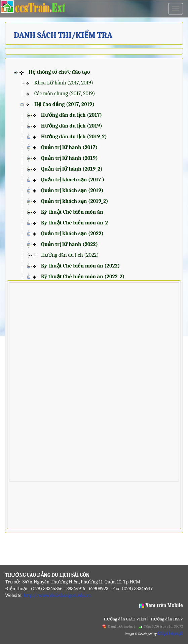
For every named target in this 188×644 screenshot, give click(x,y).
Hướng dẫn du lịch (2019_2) (74, 137)
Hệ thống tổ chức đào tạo (59, 72)
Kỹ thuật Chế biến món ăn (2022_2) (83, 277)
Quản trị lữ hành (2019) (69, 158)
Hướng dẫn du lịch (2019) (72, 126)
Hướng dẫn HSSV (166, 619)
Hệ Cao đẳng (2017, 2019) (64, 104)
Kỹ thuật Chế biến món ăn (72, 212)
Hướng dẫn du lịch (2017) (71, 115)
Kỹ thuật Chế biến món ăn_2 (74, 223)
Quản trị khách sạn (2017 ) (73, 180)
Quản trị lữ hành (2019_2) (72, 169)
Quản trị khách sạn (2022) (72, 234)
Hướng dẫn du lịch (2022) (70, 255)
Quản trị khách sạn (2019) (72, 190)
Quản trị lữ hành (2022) (69, 244)
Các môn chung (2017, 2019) (65, 94)
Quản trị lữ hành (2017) (69, 147)
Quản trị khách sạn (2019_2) (75, 201)
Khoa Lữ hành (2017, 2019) (64, 83)
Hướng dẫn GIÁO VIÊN (126, 619)
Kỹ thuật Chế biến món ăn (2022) (80, 266)
